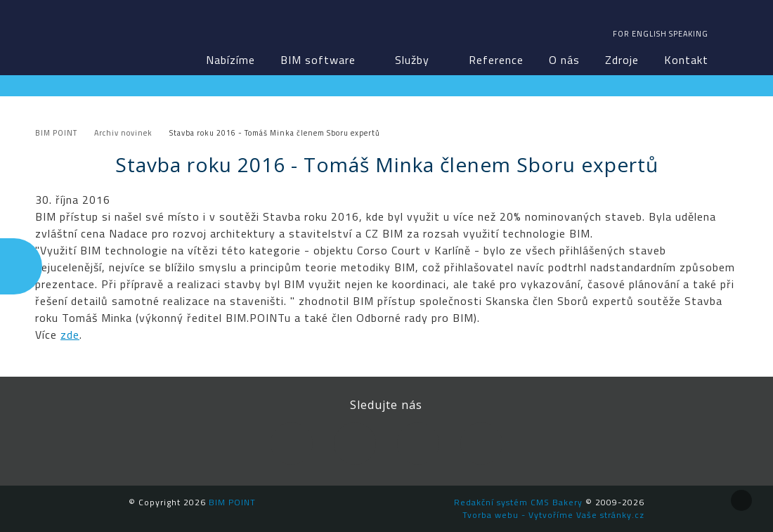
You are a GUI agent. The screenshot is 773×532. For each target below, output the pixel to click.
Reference (496, 60)
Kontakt (686, 60)
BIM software (318, 60)
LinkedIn (355, 443)
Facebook (292, 443)
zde (70, 335)
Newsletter (481, 443)
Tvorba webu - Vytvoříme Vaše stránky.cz (553, 515)
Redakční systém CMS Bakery (518, 502)
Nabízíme (230, 60)
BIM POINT (93, 35)
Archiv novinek (123, 133)
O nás (564, 60)
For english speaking (661, 34)
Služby (412, 60)
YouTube (418, 443)
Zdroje (622, 60)
